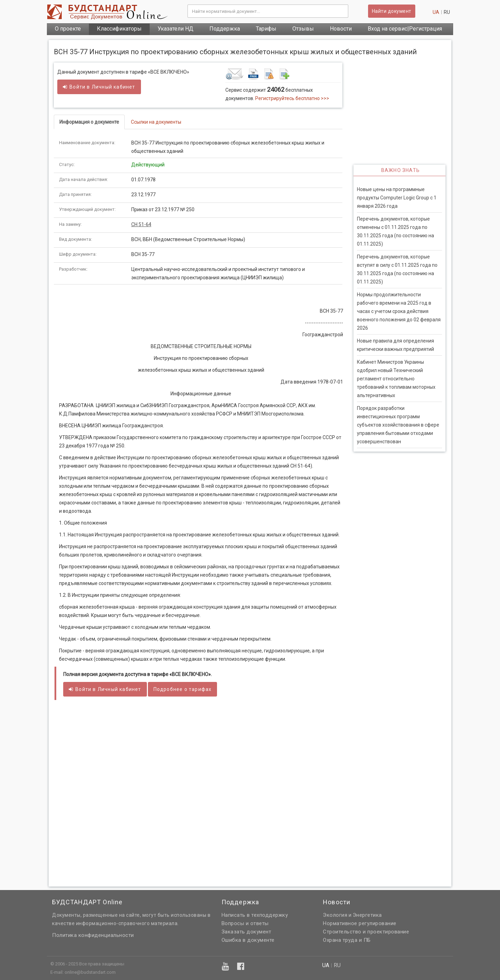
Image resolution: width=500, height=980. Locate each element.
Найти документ (392, 11)
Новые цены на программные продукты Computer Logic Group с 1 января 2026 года (397, 198)
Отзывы (303, 29)
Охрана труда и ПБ (347, 940)
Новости (341, 29)
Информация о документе (89, 122)
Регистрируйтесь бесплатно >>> (292, 98)
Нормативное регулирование (360, 923)
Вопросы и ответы (245, 923)
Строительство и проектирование (366, 932)
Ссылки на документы (156, 122)
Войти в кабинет (99, 87)
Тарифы (266, 29)
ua (436, 12)
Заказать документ (247, 932)
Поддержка (225, 29)
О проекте (68, 29)
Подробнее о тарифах (183, 689)
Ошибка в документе (248, 940)
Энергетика (367, 915)
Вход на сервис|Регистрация (405, 29)
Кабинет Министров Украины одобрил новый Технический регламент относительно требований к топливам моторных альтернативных (396, 379)
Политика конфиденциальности (93, 935)
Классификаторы (119, 29)
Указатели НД (176, 29)
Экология (335, 915)
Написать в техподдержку (255, 915)
